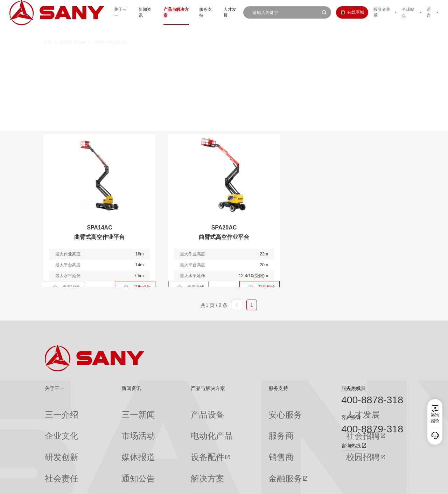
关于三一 (102, 12)
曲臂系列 (167, 57)
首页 (48, 31)
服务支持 (195, 12)
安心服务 (234, 410)
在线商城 (345, 12)
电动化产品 (166, 421)
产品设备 (164, 410)
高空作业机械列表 (110, 31)
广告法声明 (394, 484)
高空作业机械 (73, 31)
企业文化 (53, 421)
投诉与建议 (236, 466)
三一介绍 (53, 410)
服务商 (232, 421)
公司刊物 (53, 466)
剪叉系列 (205, 57)
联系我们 (330, 484)
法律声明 (371, 484)
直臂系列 (129, 57)
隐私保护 (350, 484)
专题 (105, 466)
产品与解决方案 (161, 12)
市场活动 (109, 421)
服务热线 (351, 388)
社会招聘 (291, 421)
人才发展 (221, 12)
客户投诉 (351, 417)
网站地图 (309, 484)
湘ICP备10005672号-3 (124, 484)
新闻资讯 (128, 12)
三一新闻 (109, 410)
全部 (102, 57)
